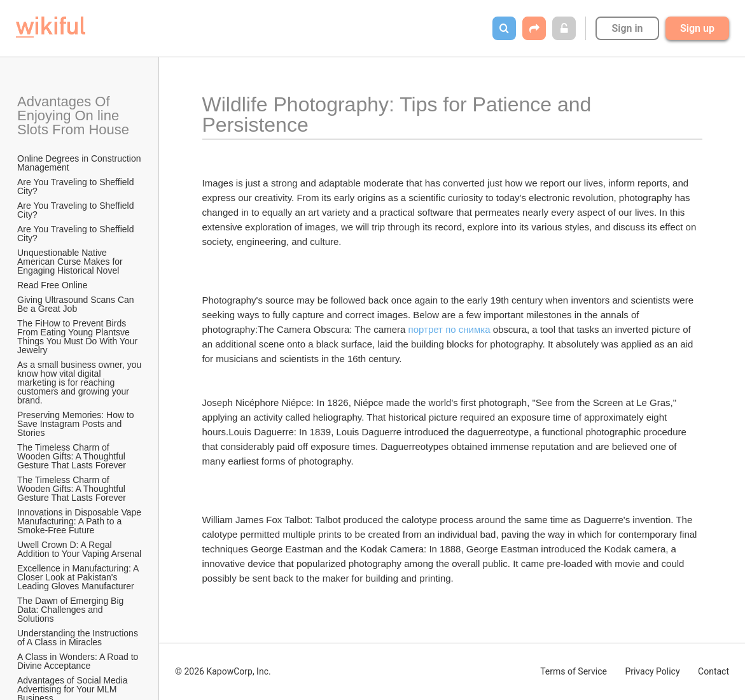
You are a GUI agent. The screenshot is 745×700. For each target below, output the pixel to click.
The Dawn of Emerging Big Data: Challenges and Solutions (72, 610)
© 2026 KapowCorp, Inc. (223, 671)
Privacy (652, 671)
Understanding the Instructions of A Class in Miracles (79, 638)
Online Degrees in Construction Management (80, 163)
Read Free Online (53, 285)
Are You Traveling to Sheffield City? (77, 186)
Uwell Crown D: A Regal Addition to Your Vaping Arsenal (79, 549)
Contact (714, 671)
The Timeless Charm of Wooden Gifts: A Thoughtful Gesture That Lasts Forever (73, 456)
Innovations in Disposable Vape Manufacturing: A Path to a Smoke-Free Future (80, 521)
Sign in (627, 28)
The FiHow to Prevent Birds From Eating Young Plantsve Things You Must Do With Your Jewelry (79, 337)
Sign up (697, 28)
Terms (574, 671)
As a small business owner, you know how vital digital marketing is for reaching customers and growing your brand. (80, 382)
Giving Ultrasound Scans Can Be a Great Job (77, 304)
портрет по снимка (449, 329)
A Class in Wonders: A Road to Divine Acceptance (79, 661)
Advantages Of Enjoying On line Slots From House (73, 115)
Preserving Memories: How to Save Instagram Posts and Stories (77, 424)
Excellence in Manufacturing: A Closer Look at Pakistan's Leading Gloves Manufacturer (79, 577)
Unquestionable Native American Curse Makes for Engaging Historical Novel (71, 262)
